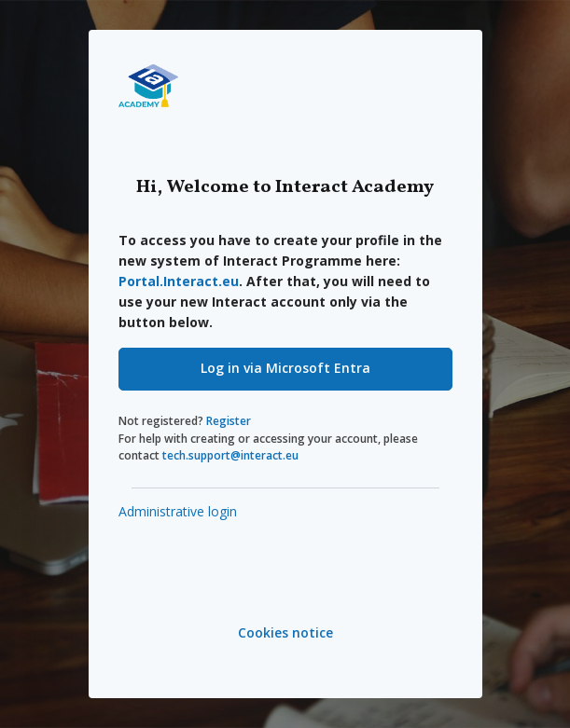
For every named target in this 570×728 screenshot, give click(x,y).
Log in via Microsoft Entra (285, 368)
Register (229, 421)
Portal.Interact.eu (179, 281)
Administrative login (178, 511)
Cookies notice (285, 632)
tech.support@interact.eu (230, 455)
